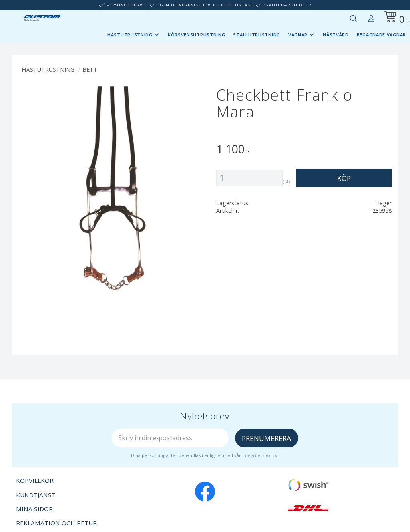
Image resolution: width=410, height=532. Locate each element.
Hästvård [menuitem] (336, 35)
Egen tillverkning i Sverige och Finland (206, 5)
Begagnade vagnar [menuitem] (381, 35)
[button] (353, 18)
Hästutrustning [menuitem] (130, 35)
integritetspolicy (260, 455)
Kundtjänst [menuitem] (36, 495)
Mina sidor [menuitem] (371, 17)
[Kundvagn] (396, 18)
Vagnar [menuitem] (298, 35)
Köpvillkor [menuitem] (35, 480)
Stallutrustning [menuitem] (257, 35)
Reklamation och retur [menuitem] (56, 523)
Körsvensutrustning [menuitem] (197, 35)
